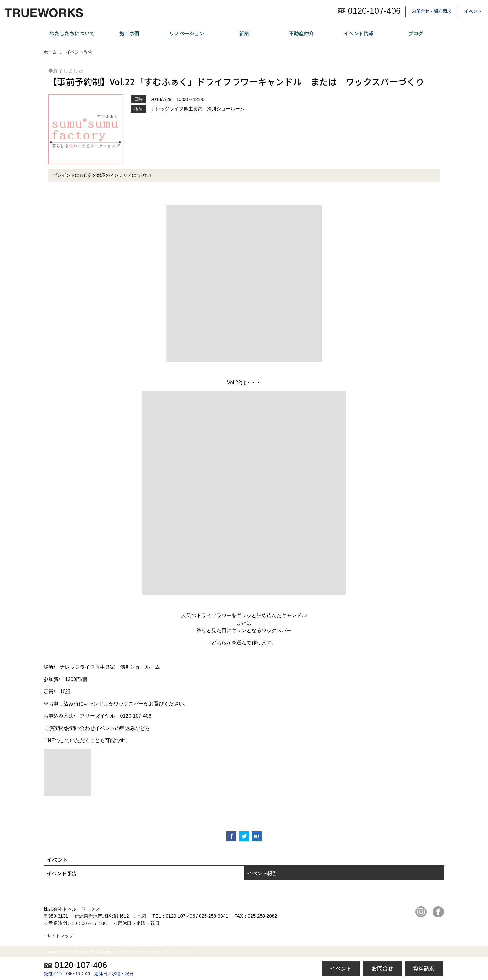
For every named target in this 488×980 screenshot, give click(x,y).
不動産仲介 (301, 33)
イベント (473, 11)
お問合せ (382, 968)
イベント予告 (62, 873)
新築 (244, 33)
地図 (142, 916)
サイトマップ (60, 936)
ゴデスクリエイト (177, 952)
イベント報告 (262, 873)
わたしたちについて (72, 33)
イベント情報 (359, 33)
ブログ (416, 33)
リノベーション (187, 33)
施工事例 (129, 33)
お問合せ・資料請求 (432, 11)
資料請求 (424, 968)
